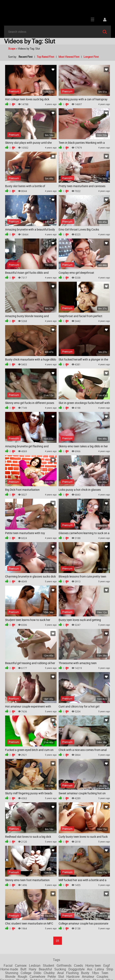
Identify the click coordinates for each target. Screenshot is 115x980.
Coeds (78, 965)
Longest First (91, 57)
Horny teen (93, 965)
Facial (8, 965)
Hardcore (73, 977)
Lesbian (35, 965)
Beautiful (45, 969)
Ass (90, 969)
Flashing (72, 973)
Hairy (33, 969)
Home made (9, 969)
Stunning (12, 973)
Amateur (88, 977)
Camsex (21, 965)
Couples (102, 977)
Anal (60, 973)
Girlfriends (64, 965)
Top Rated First (45, 57)
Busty (85, 973)
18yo (95, 973)
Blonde (10, 977)
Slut (61, 977)
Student (49, 965)
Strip (110, 969)
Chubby (49, 973)
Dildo (37, 973)
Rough (22, 977)
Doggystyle (76, 969)
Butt (23, 969)
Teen (105, 973)
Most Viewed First (69, 57)
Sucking (60, 969)
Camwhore (37, 977)
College (26, 973)
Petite (52, 977)
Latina (99, 969)
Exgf (107, 965)
